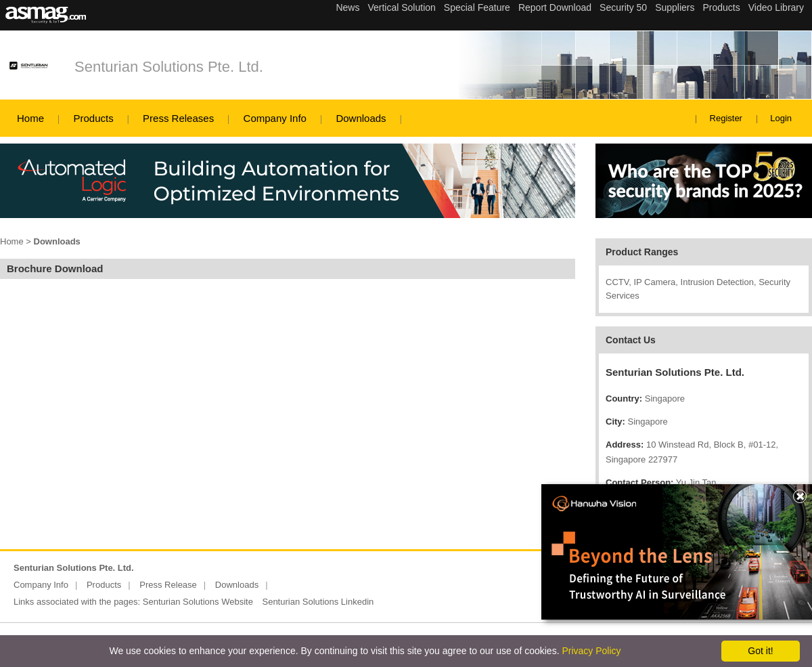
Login (781, 118)
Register (726, 118)
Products (93, 118)
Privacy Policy (591, 651)
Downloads (361, 118)
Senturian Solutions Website (198, 602)
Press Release (168, 585)
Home (30, 118)
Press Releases (178, 118)
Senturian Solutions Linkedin (318, 602)
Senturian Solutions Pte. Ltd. (169, 67)
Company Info (275, 118)
